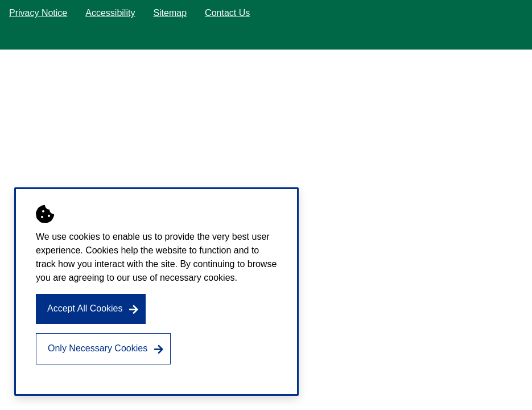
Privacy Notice (38, 13)
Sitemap (170, 13)
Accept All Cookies (85, 308)
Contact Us (227, 13)
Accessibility (110, 13)
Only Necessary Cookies (98, 348)
